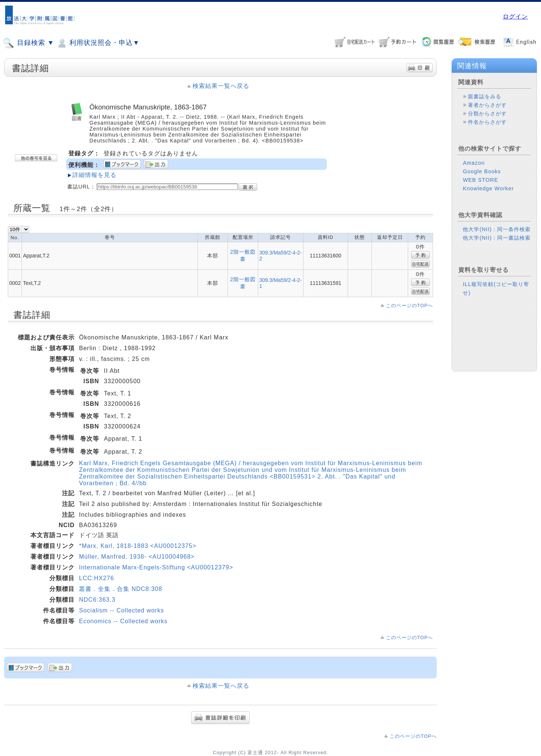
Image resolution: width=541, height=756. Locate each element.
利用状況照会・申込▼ (98, 43)
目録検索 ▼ (29, 43)
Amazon (474, 163)
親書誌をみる (485, 96)
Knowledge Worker (488, 188)
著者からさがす (487, 105)
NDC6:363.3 (97, 600)
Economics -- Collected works (123, 621)
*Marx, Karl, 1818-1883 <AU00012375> (138, 546)
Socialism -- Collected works (122, 610)
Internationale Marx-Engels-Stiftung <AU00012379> (156, 567)
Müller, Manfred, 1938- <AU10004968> (137, 557)
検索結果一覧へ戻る (221, 86)
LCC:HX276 (96, 578)
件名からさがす (487, 122)
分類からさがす (487, 114)
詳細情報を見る (94, 175)
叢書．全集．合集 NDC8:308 (121, 589)
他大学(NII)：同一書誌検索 (497, 238)
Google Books (482, 171)
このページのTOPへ (409, 305)
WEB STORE (480, 180)
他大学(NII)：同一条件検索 (497, 229)
